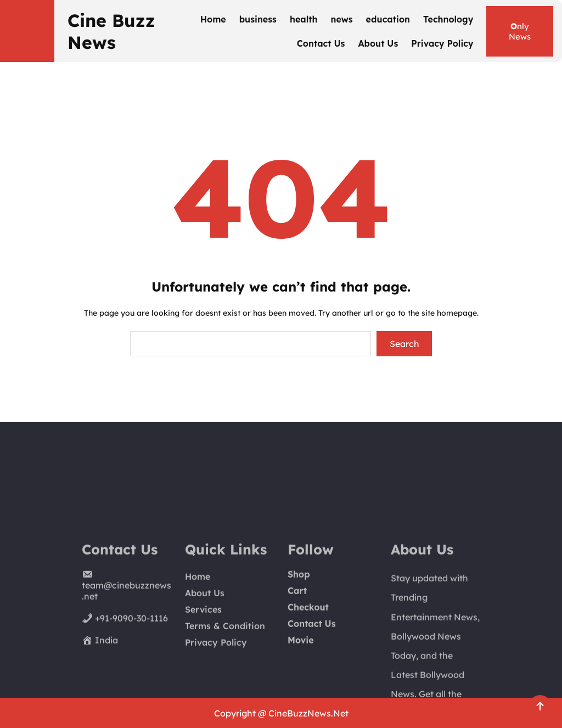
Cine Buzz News (111, 31)
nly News (520, 31)
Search (404, 344)
